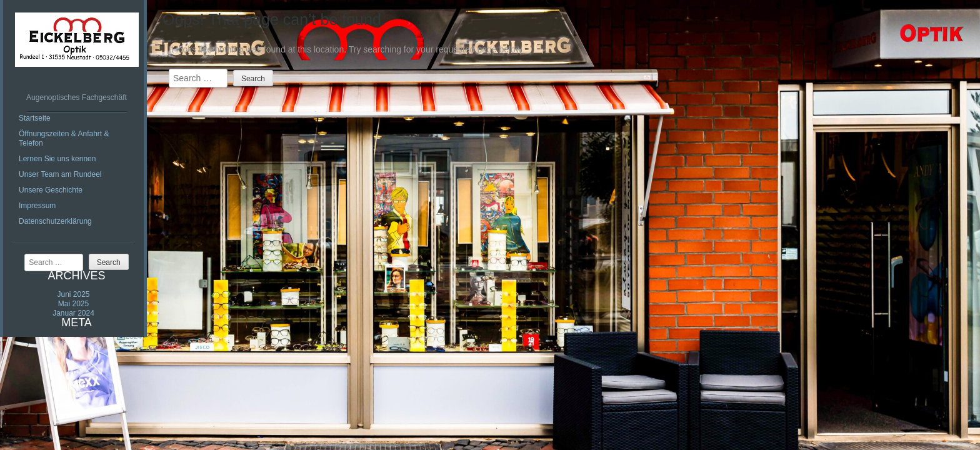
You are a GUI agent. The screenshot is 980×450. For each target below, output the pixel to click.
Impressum (37, 206)
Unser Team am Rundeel (60, 174)
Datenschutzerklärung (55, 221)
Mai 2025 (73, 304)
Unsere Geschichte (51, 190)
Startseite (35, 118)
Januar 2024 (73, 313)
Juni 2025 (73, 294)
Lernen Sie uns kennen (57, 159)
